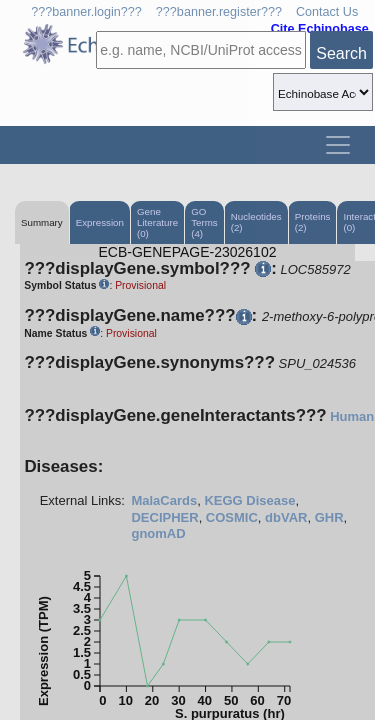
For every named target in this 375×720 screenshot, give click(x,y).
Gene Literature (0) (157, 222)
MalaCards (164, 500)
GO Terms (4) (204, 222)
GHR (329, 517)
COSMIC (232, 517)
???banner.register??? (219, 12)
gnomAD (158, 533)
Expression (100, 222)
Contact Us (327, 12)
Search (341, 53)
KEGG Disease (249, 500)
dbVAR (286, 517)
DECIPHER (164, 517)
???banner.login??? (86, 12)
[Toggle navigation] (338, 145)
